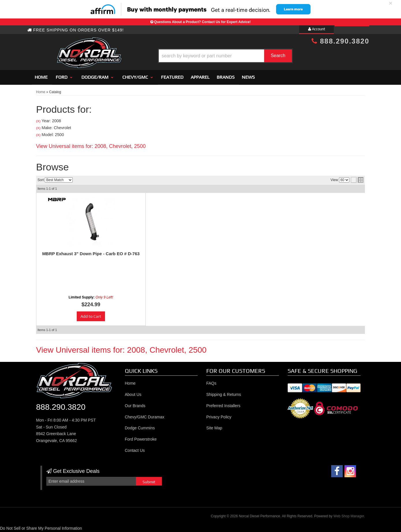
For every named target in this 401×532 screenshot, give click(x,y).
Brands (226, 77)
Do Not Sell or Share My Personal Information (41, 528)
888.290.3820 (340, 41)
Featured (172, 77)
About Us (133, 394)
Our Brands (135, 406)
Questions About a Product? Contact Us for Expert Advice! (202, 22)
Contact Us (135, 450)
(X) (38, 121)
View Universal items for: (91, 146)
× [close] (391, 3)
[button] (205, 56)
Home (41, 77)
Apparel (200, 77)
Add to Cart (91, 316)
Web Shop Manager (349, 516)
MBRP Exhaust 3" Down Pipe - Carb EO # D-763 (91, 254)
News (248, 77)
